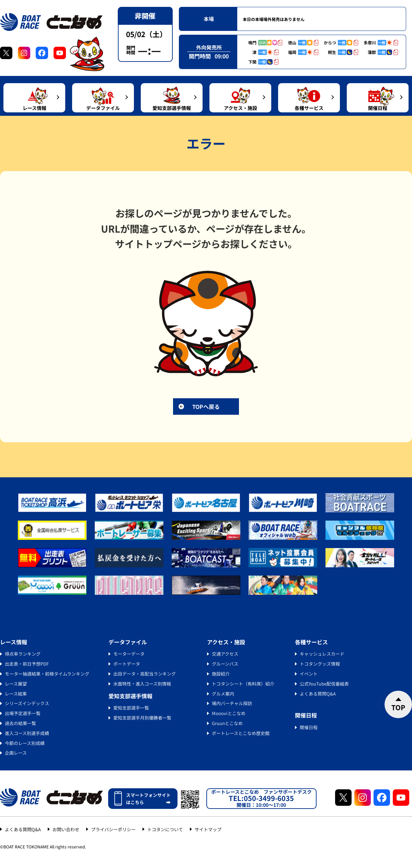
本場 (209, 19)
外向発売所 (209, 47)
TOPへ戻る (206, 407)
